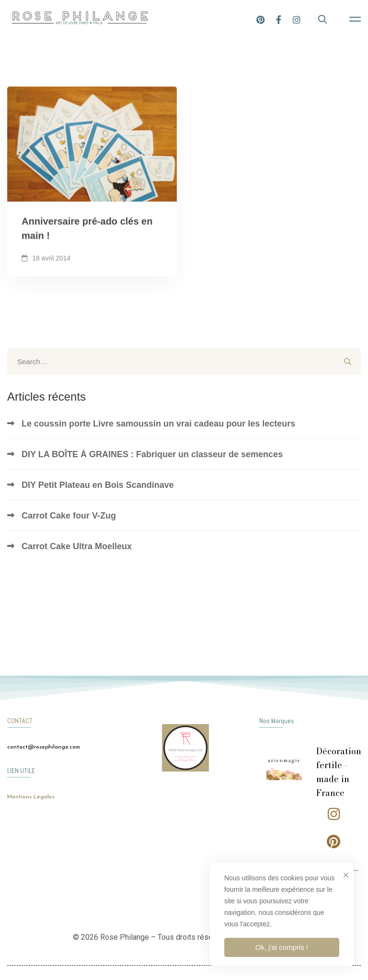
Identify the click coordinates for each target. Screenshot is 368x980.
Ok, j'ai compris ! (282, 947)
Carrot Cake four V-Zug (69, 516)
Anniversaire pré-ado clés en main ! (87, 231)
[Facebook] (279, 19)
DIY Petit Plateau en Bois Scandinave (98, 485)
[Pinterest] (260, 19)
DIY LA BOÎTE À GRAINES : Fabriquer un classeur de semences (152, 454)
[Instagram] (297, 19)
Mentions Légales (31, 797)
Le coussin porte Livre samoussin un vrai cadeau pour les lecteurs (158, 424)
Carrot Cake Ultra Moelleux (77, 546)
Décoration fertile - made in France (339, 772)
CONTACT (20, 721)
